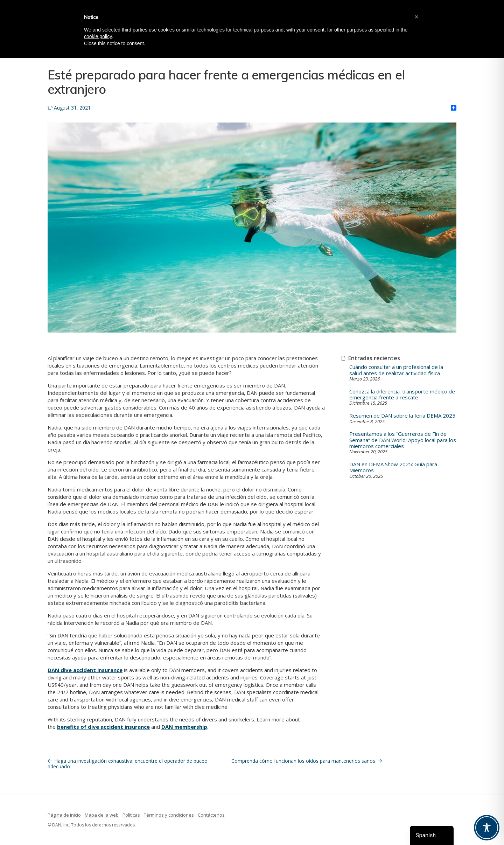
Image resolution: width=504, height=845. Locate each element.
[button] (416, 17)
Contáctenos (211, 815)
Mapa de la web (102, 815)
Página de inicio (64, 815)
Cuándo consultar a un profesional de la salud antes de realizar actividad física (396, 370)
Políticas (131, 815)
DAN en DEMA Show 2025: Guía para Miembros (393, 467)
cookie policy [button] (98, 36)
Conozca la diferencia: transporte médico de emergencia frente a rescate (402, 395)
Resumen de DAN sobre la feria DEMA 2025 (402, 416)
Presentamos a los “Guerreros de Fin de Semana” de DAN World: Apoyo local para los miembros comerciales (403, 440)
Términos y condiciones (169, 815)
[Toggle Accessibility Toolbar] (487, 828)
